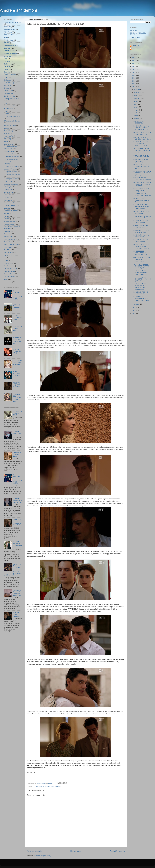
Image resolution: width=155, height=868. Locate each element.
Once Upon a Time (10, 203)
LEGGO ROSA (135, 37)
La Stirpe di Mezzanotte (12, 174)
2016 (134, 87)
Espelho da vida (9, 96)
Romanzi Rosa (9, 224)
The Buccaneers (9, 266)
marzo (136, 116)
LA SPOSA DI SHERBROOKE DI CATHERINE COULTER (142, 299)
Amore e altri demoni (18, 10)
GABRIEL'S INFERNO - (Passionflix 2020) (17, 341)
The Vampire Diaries (11, 269)
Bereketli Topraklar (10, 45)
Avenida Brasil (9, 40)
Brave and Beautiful (10, 53)
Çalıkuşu (7, 61)
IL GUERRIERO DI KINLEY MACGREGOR (142, 194)
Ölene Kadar (8, 200)
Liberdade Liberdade (11, 184)
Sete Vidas (7, 250)
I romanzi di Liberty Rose (12, 116)
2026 (134, 58)
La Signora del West (11, 172)
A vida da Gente (9, 29)
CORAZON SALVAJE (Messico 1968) (141, 226)
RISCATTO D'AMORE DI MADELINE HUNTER (142, 156)
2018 (134, 81)
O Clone (7, 197)
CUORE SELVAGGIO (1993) (17, 317)
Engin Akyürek (9, 93)
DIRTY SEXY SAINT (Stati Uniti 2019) (17, 362)
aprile (136, 113)
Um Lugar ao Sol (9, 277)
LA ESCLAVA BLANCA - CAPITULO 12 (141, 222)
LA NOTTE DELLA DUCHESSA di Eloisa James (141, 200)
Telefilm (6, 261)
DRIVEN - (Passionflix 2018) (17, 351)
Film (5, 103)
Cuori (6, 77)
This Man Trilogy (9, 271)
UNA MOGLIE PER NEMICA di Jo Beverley (142, 178)
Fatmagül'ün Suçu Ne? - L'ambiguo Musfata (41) (17, 593)
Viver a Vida (8, 282)
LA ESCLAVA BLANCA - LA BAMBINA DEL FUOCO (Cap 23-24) (141, 128)
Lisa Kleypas (8, 187)
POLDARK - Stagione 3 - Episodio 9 (17, 385)
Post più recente (35, 851)
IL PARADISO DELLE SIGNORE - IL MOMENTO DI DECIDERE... (141, 286)
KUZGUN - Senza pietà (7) (17, 434)
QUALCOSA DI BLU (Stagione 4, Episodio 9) (17, 522)
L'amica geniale (9, 144)
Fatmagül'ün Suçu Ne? (11, 99)
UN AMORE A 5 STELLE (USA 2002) (142, 161)
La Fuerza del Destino (11, 157)
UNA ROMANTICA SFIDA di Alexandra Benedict (142, 217)
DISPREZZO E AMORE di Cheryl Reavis (142, 190)
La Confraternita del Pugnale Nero (10, 148)
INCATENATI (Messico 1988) (17, 328)
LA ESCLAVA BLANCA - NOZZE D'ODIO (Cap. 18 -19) (142, 166)
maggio (136, 110)
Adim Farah (8, 32)
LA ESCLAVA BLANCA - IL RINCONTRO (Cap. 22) (142, 133)
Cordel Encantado (10, 75)
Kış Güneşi (8, 139)
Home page (76, 851)
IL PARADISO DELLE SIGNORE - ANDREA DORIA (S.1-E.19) (141, 272)
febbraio (137, 119)
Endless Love (8, 91)
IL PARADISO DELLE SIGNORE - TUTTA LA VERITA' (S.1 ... (142, 266)
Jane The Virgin (9, 131)
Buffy (6, 59)
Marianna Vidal (9, 192)
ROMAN (7, 216)
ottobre (136, 95)
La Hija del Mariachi (10, 159)
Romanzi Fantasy (10, 221)
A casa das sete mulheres (12, 22)
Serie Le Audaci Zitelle (11, 245)
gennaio (137, 304)
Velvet (6, 279)
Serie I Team (8, 242)
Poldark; (7, 213)
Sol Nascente (8, 253)
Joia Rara (7, 133)
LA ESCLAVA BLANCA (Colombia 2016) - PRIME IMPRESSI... (141, 246)
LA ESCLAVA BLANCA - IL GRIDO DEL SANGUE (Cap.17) (142, 173)
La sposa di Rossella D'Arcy (17, 454)
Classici (6, 69)
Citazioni (7, 67)
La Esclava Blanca (10, 154)
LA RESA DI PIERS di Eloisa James (141, 293)
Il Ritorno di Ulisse (10, 125)
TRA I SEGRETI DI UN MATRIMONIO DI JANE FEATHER (142, 150)
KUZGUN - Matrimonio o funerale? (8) (17, 501)
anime (6, 37)
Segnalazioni (8, 237)
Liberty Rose (136, 46)
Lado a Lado (8, 181)
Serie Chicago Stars (11, 239)
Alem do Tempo (9, 35)
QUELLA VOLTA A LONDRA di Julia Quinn (142, 138)
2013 (134, 314)
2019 (134, 78)
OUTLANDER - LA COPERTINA (140, 122)
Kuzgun (6, 141)
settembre (137, 98)
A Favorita (7, 27)
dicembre (137, 89)
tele (5, 258)
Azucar (6, 43)
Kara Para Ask (9, 136)
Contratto (7, 72)
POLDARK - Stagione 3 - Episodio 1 (17, 306)
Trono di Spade (9, 274)
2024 (134, 63)
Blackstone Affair (9, 51)
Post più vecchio (117, 851)
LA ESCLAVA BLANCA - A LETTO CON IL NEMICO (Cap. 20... (142, 144)
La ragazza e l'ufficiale (11, 166)
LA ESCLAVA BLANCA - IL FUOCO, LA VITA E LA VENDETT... (142, 184)
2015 (134, 308)
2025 (134, 60)
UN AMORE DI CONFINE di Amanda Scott (142, 231)
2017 (134, 84)
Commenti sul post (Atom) (42, 856)
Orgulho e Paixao (10, 205)
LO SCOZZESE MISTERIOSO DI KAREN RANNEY (140, 253)
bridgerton (7, 56)
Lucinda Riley (8, 189)
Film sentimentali (9, 106)
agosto (136, 101)
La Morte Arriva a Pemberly (10, 163)
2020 (134, 75)
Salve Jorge (8, 231)
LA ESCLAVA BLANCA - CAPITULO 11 (141, 236)
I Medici (6, 114)
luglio (136, 104)
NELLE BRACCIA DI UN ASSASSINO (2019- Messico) (17, 295)
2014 (134, 311)
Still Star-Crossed (10, 255)
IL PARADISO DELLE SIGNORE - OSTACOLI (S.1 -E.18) (142, 279)
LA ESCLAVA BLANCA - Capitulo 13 (141, 212)
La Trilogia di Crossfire (11, 179)
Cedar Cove (8, 64)
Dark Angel (8, 80)
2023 (134, 66)
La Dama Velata (9, 151)
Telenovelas (8, 263)
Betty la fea (8, 48)
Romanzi (7, 219)
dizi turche (7, 85)
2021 (134, 72)
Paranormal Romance (11, 211)
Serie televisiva (56, 786)
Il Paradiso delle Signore (42, 786)
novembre (137, 92)
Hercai (6, 111)
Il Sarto (6, 128)
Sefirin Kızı (7, 234)
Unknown (135, 49)
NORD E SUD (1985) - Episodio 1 (17, 373)
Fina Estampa (8, 109)
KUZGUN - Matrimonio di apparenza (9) (17, 545)
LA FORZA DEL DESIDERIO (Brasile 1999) (17, 398)
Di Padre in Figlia (10, 83)
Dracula (6, 88)
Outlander (7, 208)
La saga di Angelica (10, 169)
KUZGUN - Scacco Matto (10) (17, 614)
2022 (134, 69)
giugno (136, 107)
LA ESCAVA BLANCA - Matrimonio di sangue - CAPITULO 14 (142, 207)
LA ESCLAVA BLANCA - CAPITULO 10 (141, 241)
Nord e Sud (8, 195)
